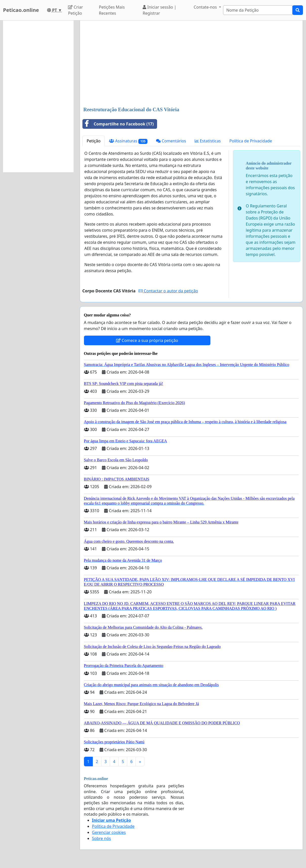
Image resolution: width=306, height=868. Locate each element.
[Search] (258, 10)
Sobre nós (102, 838)
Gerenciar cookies (109, 832)
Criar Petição (75, 10)
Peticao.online (21, 10)
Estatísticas (208, 141)
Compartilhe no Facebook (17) (118, 124)
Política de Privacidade (251, 141)
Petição (94, 141)
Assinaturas (128, 141)
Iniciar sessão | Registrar (159, 10)
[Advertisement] (191, 64)
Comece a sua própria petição (147, 340)
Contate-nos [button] (206, 7)
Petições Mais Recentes (112, 10)
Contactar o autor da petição (168, 291)
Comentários (171, 141)
